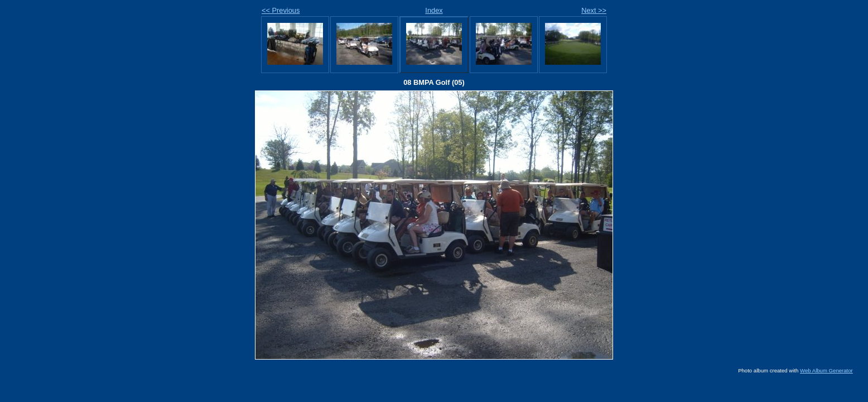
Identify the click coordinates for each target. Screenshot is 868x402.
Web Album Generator (826, 370)
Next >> (594, 10)
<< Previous (281, 10)
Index (434, 10)
